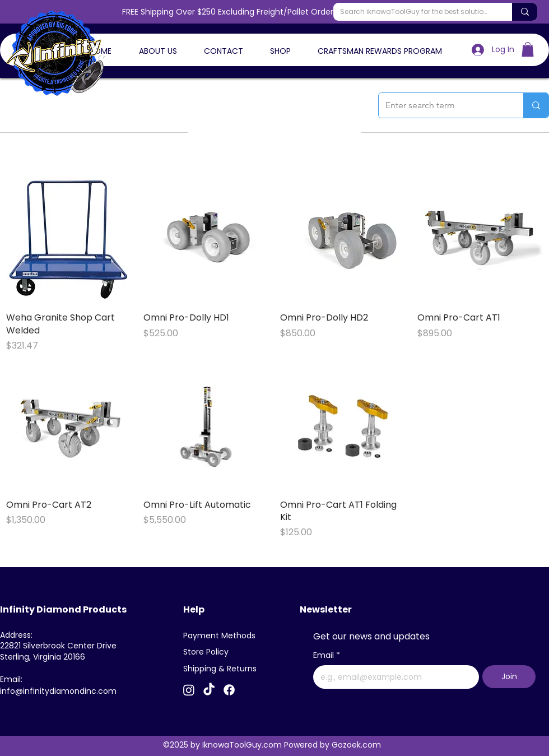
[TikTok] (209, 690)
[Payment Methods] (222, 636)
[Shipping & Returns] (222, 669)
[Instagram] (189, 690)
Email (327, 656)
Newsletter (326, 609)
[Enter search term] (443, 105)
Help (194, 609)
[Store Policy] (210, 652)
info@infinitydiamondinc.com (58, 691)
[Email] (393, 677)
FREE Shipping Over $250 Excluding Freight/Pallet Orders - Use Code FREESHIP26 (275, 12)
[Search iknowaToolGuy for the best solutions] (414, 12)
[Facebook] (229, 690)
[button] (528, 49)
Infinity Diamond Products (63, 609)
